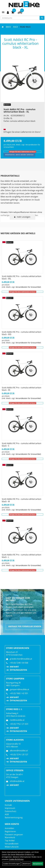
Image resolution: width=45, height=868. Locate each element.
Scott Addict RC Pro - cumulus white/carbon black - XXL (22, 277)
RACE (16, 27)
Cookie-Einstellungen (12, 864)
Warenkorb (10, 837)
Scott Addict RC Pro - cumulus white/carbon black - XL (20, 43)
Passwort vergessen (14, 835)
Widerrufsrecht (12, 847)
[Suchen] (42, 18)
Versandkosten (12, 844)
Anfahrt (14, 667)
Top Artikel (10, 841)
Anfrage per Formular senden (25, 626)
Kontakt (8, 805)
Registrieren (10, 831)
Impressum (10, 808)
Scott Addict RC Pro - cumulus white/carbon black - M (22, 500)
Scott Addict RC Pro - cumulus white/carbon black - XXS (22, 333)
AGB (7, 814)
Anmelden (9, 828)
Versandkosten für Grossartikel (28, 287)
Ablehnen (26, 864)
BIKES (8, 27)
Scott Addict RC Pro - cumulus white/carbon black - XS (22, 389)
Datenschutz (11, 811)
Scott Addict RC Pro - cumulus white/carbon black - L (22, 556)
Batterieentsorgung (14, 817)
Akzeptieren (38, 864)
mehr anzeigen (24, 217)
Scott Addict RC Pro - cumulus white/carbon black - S (22, 445)
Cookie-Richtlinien (16, 859)
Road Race (25, 27)
